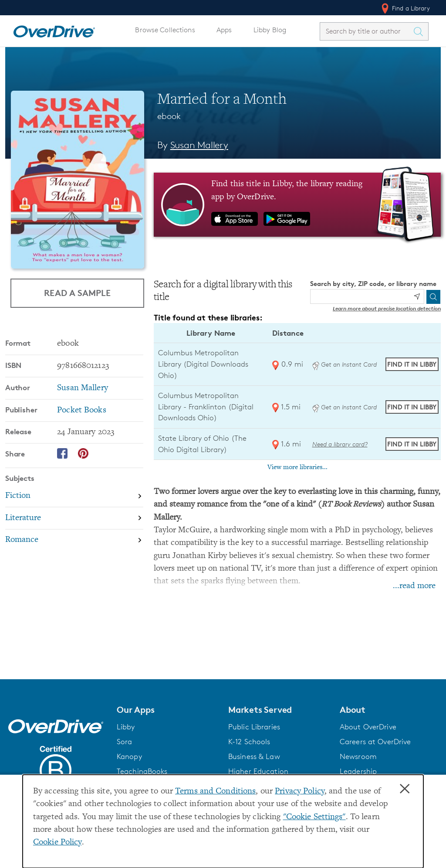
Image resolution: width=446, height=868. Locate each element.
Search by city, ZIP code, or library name (373, 284)
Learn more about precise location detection (387, 308)
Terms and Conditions (215, 791)
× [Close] (405, 789)
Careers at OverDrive (375, 742)
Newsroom (358, 756)
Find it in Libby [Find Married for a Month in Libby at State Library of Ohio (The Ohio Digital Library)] (412, 444)
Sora (125, 742)
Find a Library (405, 8)
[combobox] (366, 31)
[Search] (433, 297)
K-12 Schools (249, 742)
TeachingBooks (142, 771)
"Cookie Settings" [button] (314, 817)
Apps (224, 30)
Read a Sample (77, 293)
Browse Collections (165, 30)
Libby (126, 727)
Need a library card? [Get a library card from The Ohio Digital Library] (340, 444)
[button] (167, 710)
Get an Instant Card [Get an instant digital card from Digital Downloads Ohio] (345, 364)
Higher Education (258, 771)
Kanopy (129, 756)
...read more (414, 586)
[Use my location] (417, 296)
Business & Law (254, 756)
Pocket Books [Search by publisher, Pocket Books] (81, 410)
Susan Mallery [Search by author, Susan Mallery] (199, 145)
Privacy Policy (300, 791)
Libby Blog (270, 30)
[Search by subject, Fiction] (74, 496)
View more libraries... (297, 467)
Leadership (358, 771)
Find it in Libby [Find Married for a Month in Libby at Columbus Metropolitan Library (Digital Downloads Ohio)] (412, 364)
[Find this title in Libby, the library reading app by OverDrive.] (297, 204)
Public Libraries (254, 727)
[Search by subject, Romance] (74, 540)
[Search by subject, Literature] (74, 519)
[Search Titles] (420, 31)
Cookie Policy (57, 842)
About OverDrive (368, 727)
